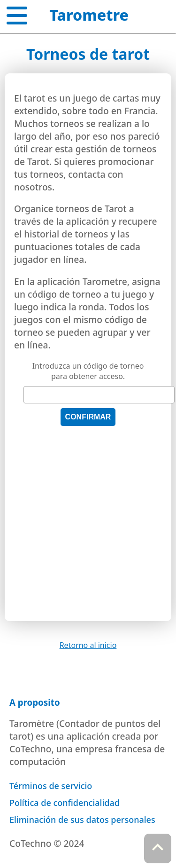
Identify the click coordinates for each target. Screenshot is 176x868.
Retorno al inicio (88, 645)
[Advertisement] (88, 524)
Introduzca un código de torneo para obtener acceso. (88, 371)
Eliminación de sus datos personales (82, 820)
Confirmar (88, 417)
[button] (17, 14)
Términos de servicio (51, 786)
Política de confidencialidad (65, 803)
